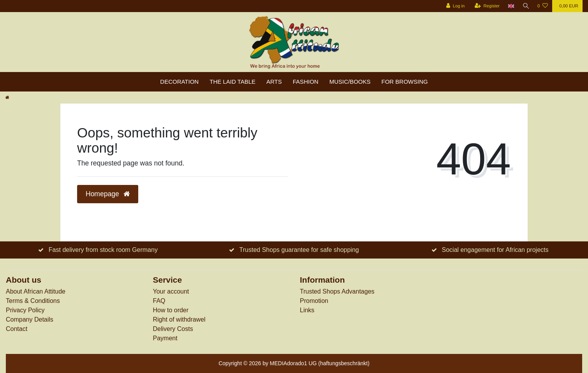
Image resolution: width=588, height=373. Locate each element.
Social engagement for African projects (495, 250)
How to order (171, 310)
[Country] (510, 6)
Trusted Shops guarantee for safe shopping (299, 250)
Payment (165, 338)
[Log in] (454, 6)
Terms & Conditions (33, 301)
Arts (274, 82)
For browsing (405, 82)
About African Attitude (36, 291)
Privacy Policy (25, 310)
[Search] (525, 6)
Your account (171, 291)
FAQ (159, 301)
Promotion (314, 301)
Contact (17, 329)
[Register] (486, 6)
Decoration (179, 82)
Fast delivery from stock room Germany (103, 250)
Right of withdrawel (179, 319)
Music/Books (350, 82)
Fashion (306, 82)
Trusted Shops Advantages (337, 291)
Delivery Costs (173, 329)
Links (307, 310)
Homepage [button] (108, 194)
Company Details (30, 319)
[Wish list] (543, 6)
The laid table (232, 82)
